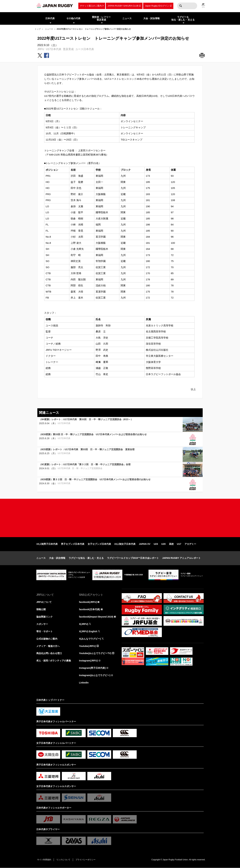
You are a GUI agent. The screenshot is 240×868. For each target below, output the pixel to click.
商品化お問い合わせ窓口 (49, 653)
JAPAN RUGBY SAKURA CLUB (123, 6)
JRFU (41, 49)
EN (203, 7)
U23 (156, 544)
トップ (38, 29)
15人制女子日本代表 (125, 544)
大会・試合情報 (57, 558)
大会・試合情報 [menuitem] (151, 18)
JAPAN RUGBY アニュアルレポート (181, 558)
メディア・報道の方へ (48, 646)
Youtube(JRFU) (87, 646)
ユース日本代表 (85, 49)
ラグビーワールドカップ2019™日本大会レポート (133, 558)
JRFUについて (44, 602)
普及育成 (68, 49)
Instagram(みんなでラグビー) (95, 675)
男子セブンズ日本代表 (73, 544)
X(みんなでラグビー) (90, 639)
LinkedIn (84, 683)
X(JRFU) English (88, 631)
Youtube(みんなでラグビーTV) (95, 653)
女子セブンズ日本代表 (99, 544)
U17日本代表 (54, 49)
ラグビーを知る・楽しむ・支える (86, 558)
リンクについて (63, 860)
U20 (163, 544)
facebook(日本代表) (90, 609)
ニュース (49, 29)
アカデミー (190, 544)
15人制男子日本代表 (47, 544)
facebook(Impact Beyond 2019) (96, 617)
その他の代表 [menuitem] (73, 18)
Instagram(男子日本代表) (92, 668)
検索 (180, 6)
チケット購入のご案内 (91, 6)
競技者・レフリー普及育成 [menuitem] (101, 18)
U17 (179, 544)
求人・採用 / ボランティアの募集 (54, 661)
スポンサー (42, 624)
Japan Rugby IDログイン (157, 6)
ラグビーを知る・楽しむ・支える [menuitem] (183, 18)
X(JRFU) (84, 624)
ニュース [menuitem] (127, 18)
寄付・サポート (44, 631)
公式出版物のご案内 (47, 639)
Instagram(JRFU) (88, 661)
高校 (171, 544)
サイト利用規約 (44, 860)
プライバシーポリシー (85, 860)
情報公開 (41, 609)
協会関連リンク (44, 617)
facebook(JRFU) (88, 602)
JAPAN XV (145, 544)
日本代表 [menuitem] (50, 18)
